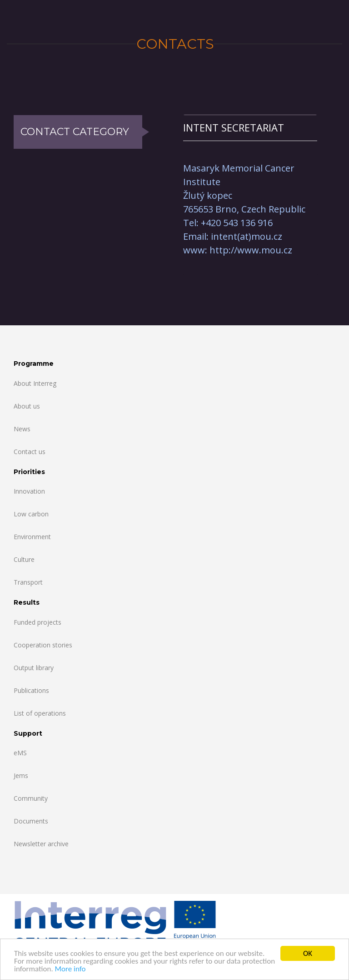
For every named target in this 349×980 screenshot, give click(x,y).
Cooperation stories (43, 645)
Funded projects (37, 622)
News (22, 429)
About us (27, 406)
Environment (32, 537)
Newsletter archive (41, 844)
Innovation (29, 491)
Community (31, 798)
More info (70, 969)
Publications (31, 690)
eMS (20, 753)
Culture (24, 559)
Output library (34, 668)
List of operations (40, 713)
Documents (31, 821)
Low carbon (31, 514)
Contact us (30, 452)
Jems (21, 775)
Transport (28, 582)
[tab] (250, 128)
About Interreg (35, 383)
